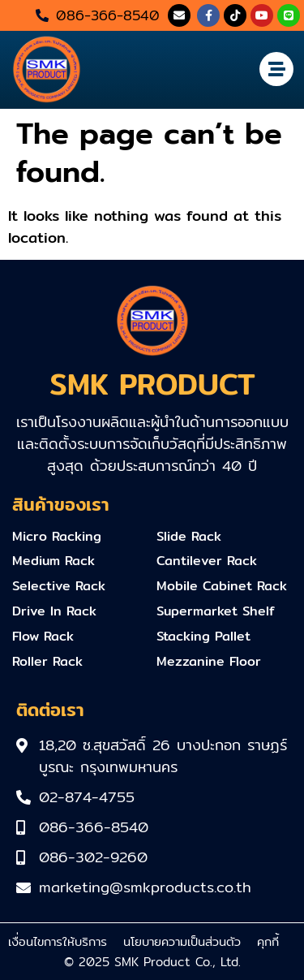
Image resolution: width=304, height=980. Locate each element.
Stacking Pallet (203, 636)
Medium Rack (54, 561)
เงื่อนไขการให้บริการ (58, 941)
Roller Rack (47, 661)
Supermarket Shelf (216, 611)
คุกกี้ (268, 941)
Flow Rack (43, 636)
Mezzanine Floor (209, 661)
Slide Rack (189, 536)
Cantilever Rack (207, 561)
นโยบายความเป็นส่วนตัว (182, 941)
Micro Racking (57, 536)
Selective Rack (59, 586)
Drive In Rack (54, 611)
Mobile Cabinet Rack (222, 586)
